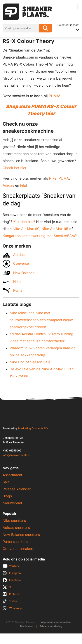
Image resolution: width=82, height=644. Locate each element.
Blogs (7, 496)
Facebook (15, 580)
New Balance (19, 273)
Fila (23, 185)
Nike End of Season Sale (30, 362)
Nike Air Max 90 (26, 229)
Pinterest (15, 594)
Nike (53, 178)
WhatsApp (16, 608)
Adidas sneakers (16, 528)
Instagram (15, 573)
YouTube (14, 566)
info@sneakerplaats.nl (16, 455)
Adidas (8, 185)
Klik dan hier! (24, 222)
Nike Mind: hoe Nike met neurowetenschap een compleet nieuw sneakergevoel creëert (41, 320)
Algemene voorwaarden (56, 622)
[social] (41, 566)
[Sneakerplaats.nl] (27, 11)
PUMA (64, 178)
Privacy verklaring (51, 626)
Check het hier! (15, 168)
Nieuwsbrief (12, 503)
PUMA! (54, 96)
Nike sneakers (14, 521)
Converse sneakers (18, 549)
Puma (12, 291)
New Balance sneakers (21, 535)
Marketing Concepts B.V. (33, 428)
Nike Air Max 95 (55, 229)
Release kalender (17, 489)
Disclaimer (27, 626)
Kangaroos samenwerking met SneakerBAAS (39, 236)
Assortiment (12, 475)
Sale (6, 482)
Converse (16, 264)
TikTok (13, 601)
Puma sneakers (15, 542)
